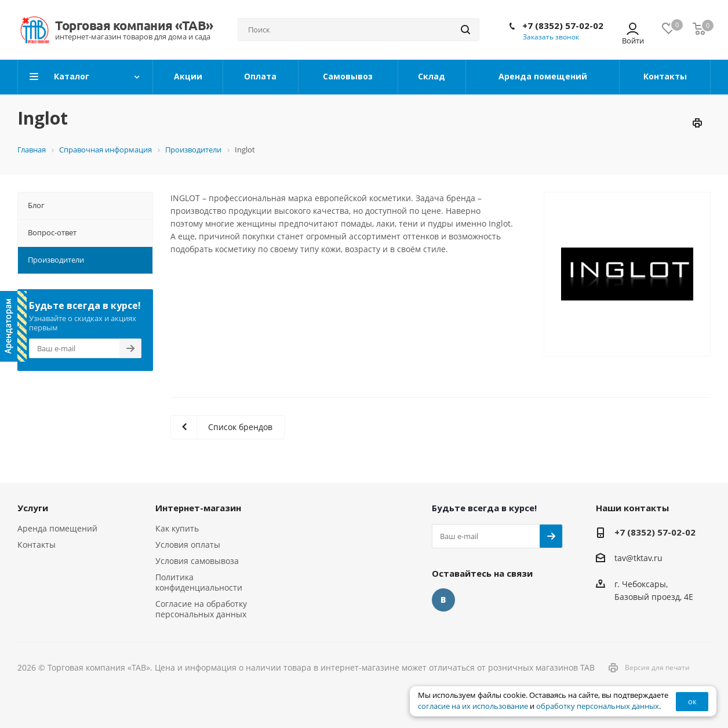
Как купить (177, 528)
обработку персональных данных (598, 706)
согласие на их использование (473, 706)
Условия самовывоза (197, 561)
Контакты (37, 545)
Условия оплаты (188, 545)
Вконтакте (443, 600)
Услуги (33, 508)
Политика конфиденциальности (199, 582)
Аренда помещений (57, 528)
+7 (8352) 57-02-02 (563, 26)
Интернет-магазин (198, 508)
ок (692, 701)
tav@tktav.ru (638, 558)
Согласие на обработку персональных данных (201, 609)
